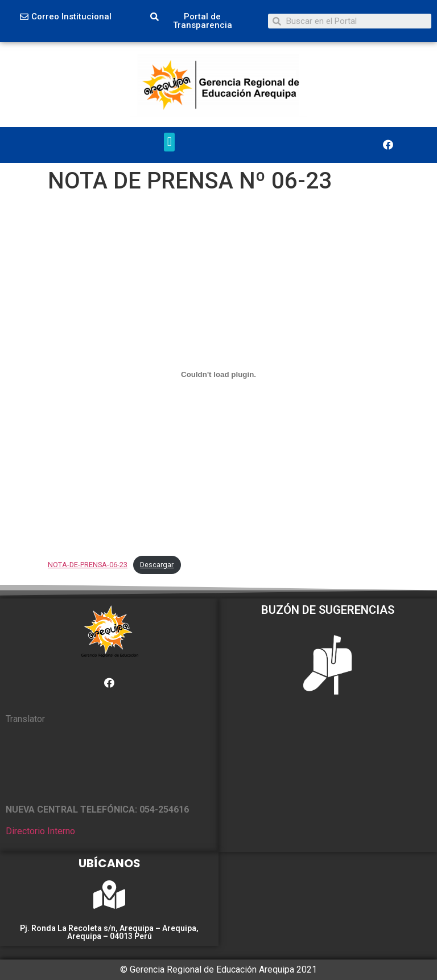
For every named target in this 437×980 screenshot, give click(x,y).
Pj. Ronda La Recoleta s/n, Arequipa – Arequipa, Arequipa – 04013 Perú (109, 932)
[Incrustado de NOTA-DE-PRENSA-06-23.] (218, 375)
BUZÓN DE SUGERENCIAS (328, 610)
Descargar (157, 565)
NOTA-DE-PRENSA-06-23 (88, 565)
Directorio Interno (40, 831)
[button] (66, 17)
